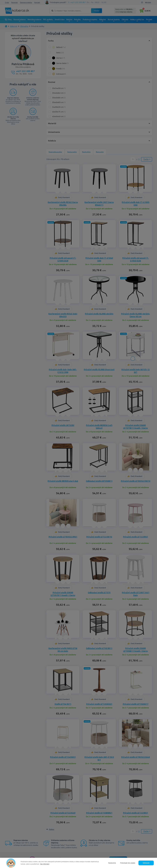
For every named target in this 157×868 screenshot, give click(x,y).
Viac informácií (45, 864)
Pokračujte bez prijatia (128, 863)
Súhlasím (146, 863)
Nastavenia (112, 863)
